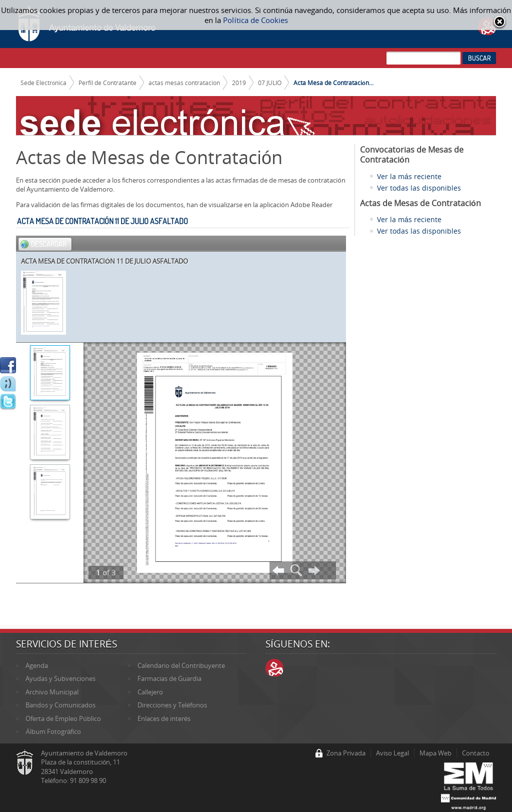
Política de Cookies (255, 20)
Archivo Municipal (52, 692)
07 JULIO (270, 83)
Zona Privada (346, 753)
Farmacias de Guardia (169, 678)
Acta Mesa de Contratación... (333, 83)
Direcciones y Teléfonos (172, 705)
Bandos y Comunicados (60, 705)
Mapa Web (435, 753)
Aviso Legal (392, 753)
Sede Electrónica (44, 83)
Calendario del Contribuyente (181, 665)
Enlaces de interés (164, 718)
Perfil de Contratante (107, 83)
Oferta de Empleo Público (63, 718)
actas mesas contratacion (184, 83)
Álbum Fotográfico (53, 731)
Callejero (150, 692)
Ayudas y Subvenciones (60, 678)
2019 (239, 83)
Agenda (37, 665)
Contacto (476, 753)
